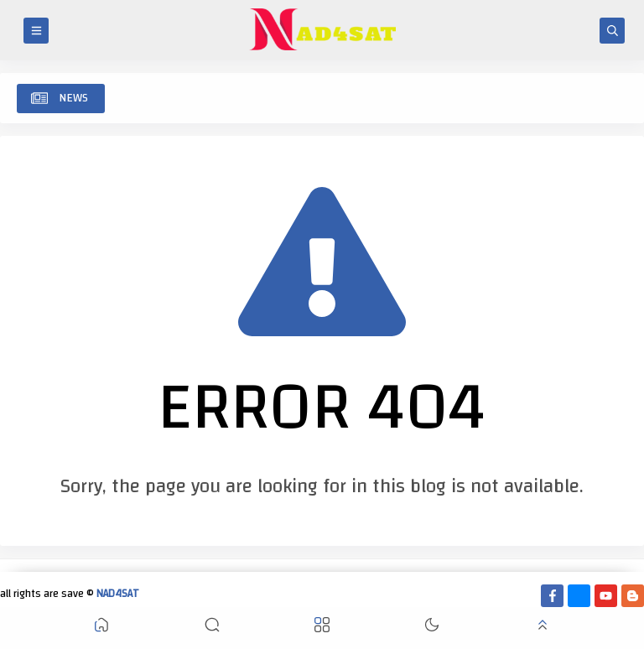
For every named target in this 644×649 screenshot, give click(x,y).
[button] (101, 628)
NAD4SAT (118, 594)
